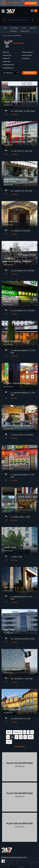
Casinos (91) (7, 55)
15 (25, 737)
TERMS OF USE (25, 31)
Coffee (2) (6, 58)
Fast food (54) (27, 55)
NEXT (31, 737)
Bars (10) (6, 52)
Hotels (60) (6, 62)
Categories (10, 36)
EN (36, 11)
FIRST (9, 732)
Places (24, 28)
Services (33, 28)
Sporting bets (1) (8, 68)
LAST (9, 742)
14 (21, 737)
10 (32, 732)
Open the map (30, 73)
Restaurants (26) (8, 65)
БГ (32, 11)
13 (17, 737)
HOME (5, 28)
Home (4, 36)
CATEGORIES (14, 28)
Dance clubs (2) (28, 52)
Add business (31, 3)
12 (12, 737)
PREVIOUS (18, 732)
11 (8, 737)
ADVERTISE (13, 31)
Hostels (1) (26, 58)
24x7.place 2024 (21, 857)
